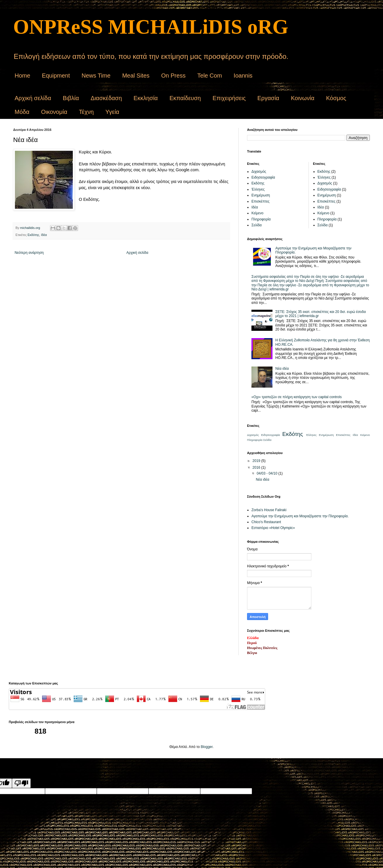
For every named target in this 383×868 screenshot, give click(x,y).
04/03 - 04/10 (268, 473)
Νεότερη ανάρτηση (29, 253)
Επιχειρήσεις (229, 98)
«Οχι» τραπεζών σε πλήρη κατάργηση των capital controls (297, 397)
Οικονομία (54, 112)
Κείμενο (257, 213)
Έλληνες (258, 189)
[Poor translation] (21, 783)
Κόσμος (336, 98)
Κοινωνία (303, 98)
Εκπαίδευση (185, 98)
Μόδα (22, 112)
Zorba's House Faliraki (269, 510)
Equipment (56, 76)
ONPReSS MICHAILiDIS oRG (151, 27)
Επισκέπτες (260, 201)
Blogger (207, 747)
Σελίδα (257, 225)
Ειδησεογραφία (263, 177)
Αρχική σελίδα (33, 98)
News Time (96, 76)
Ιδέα (44, 235)
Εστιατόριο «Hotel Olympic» (273, 528)
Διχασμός (259, 172)
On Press (173, 76)
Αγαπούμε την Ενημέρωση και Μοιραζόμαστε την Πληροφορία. (300, 516)
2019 (257, 461)
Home (22, 76)
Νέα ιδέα (282, 369)
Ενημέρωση (261, 195)
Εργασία (268, 98)
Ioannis (243, 76)
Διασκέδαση (106, 98)
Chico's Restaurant (266, 522)
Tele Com (210, 76)
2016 (257, 468)
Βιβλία (71, 98)
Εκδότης (33, 235)
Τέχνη (86, 112)
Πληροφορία (261, 219)
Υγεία (112, 112)
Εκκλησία (146, 98)
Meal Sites (136, 76)
